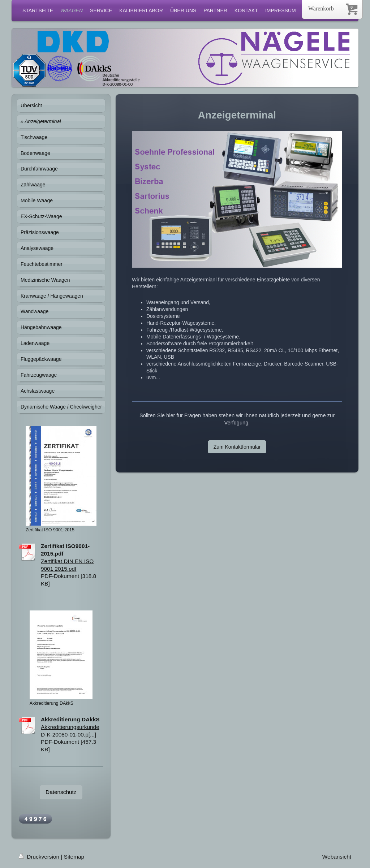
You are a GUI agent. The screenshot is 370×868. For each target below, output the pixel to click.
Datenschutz (61, 792)
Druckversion (40, 857)
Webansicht (337, 857)
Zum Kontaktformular (237, 447)
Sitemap (74, 857)
